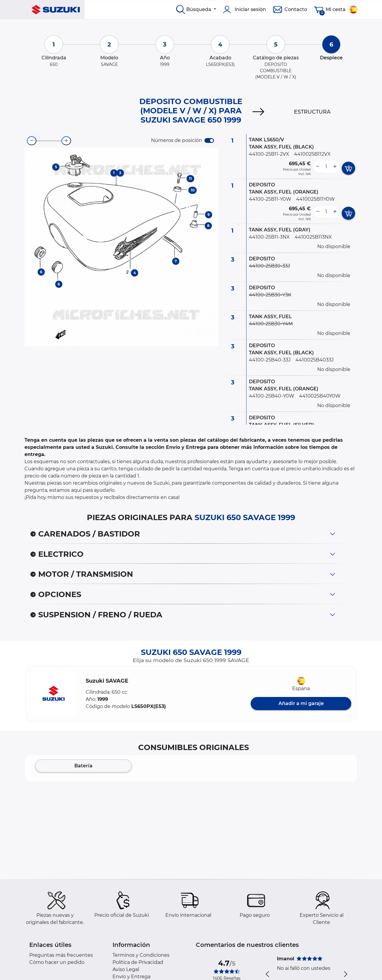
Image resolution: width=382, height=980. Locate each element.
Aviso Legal (126, 969)
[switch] (209, 140)
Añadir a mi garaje (301, 703)
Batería (83, 766)
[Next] (258, 112)
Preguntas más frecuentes (61, 955)
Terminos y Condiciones (141, 955)
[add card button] (348, 168)
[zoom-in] (66, 141)
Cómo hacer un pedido (57, 962)
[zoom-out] (32, 141)
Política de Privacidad (138, 962)
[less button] (318, 167)
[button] (53, 693)
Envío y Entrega (131, 977)
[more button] (335, 167)
